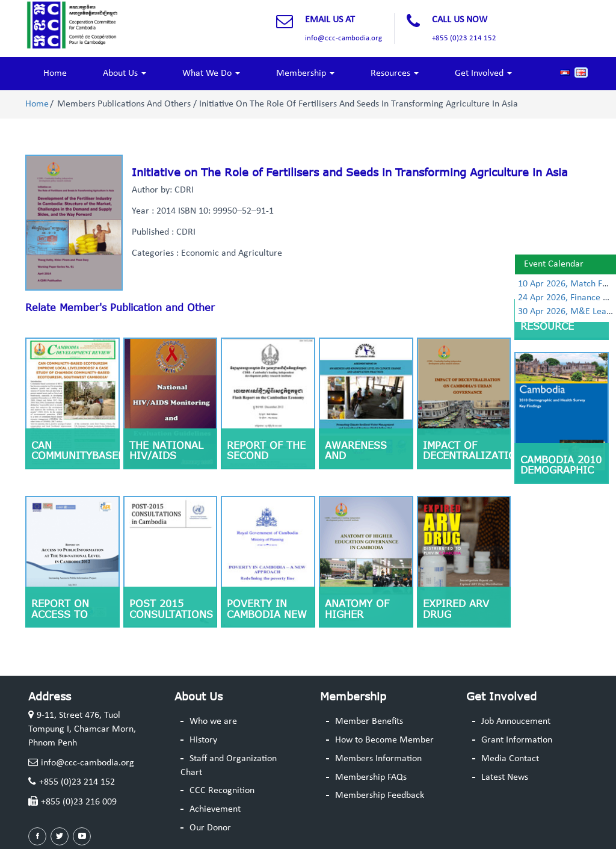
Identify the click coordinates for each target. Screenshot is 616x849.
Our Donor (210, 828)
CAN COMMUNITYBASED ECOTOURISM (75, 456)
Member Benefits (369, 721)
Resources (395, 73)
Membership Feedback (380, 795)
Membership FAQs (371, 777)
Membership (305, 73)
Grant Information (517, 740)
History (203, 740)
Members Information (378, 759)
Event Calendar (554, 264)
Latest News (505, 777)
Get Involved (483, 73)
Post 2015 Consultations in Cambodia (171, 614)
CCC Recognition (222, 791)
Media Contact (510, 759)
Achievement (215, 809)
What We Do (211, 73)
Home (55, 73)
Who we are (213, 721)
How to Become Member (384, 740)
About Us (125, 73)
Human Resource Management (555, 326)
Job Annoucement (516, 721)
